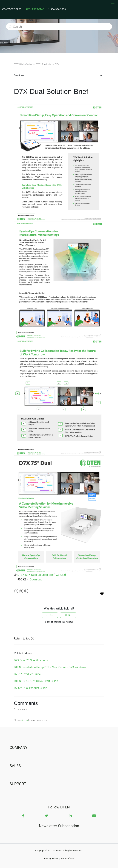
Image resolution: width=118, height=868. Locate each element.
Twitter (21, 591)
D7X (57, 64)
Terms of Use (67, 859)
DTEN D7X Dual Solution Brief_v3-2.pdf (42, 575)
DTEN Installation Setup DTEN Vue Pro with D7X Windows (50, 667)
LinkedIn (26, 591)
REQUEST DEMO (35, 9)
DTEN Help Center (23, 64)
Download (36, 579)
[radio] (50, 615)
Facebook (16, 591)
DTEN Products (43, 64)
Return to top (24, 639)
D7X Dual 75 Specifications (31, 660)
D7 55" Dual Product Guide (31, 688)
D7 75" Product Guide (27, 674)
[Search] (59, 27)
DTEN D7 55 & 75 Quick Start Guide (36, 681)
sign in (25, 720)
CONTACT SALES (12, 9)
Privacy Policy (51, 859)
